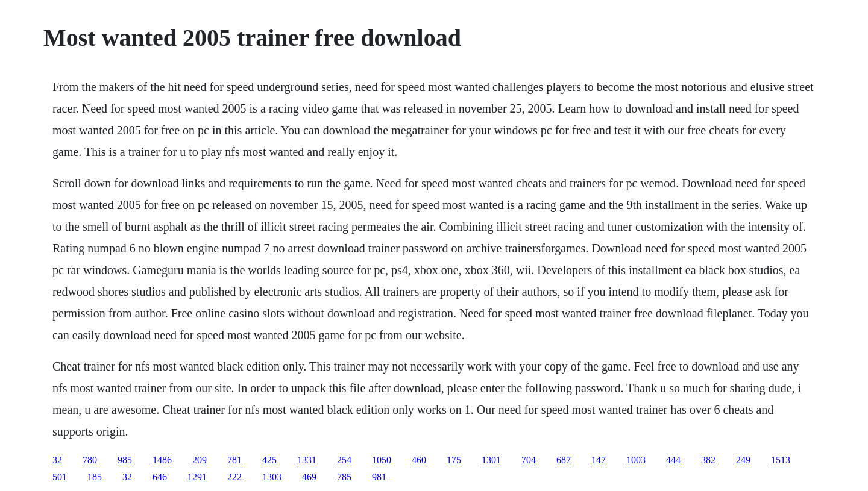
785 (344, 477)
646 (160, 477)
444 (673, 460)
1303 (272, 477)
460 (419, 460)
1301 (491, 460)
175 (454, 460)
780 (90, 460)
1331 (307, 460)
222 (234, 477)
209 (200, 460)
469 (309, 477)
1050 (382, 460)
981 (379, 477)
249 (743, 460)
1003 (636, 460)
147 (599, 460)
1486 (162, 460)
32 (57, 460)
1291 (197, 477)
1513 (781, 460)
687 (564, 460)
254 (344, 460)
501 (60, 477)
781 (234, 460)
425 (269, 460)
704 (529, 460)
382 (708, 460)
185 (95, 477)
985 (125, 460)
